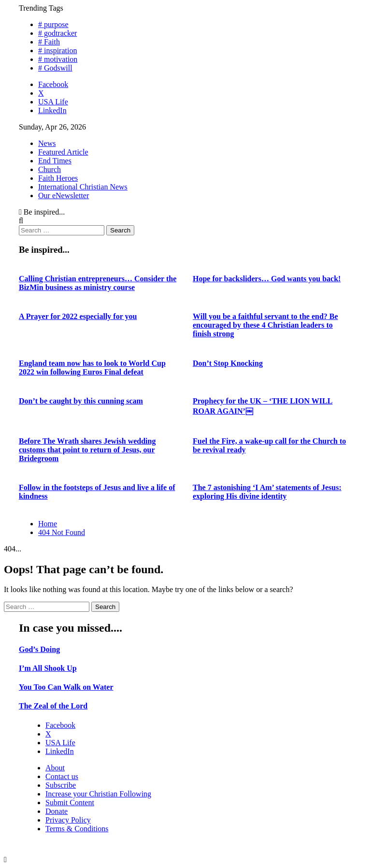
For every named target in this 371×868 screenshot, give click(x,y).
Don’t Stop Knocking (228, 363)
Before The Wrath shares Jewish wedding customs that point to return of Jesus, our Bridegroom (87, 450)
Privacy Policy (68, 820)
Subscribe (61, 785)
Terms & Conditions (77, 829)
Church (50, 169)
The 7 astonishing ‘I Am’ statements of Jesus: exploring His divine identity (267, 492)
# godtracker (57, 33)
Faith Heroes (58, 178)
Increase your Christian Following (98, 794)
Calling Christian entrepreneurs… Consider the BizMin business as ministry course (98, 283)
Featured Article (63, 152)
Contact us (62, 776)
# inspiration (57, 51)
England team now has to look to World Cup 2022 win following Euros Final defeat (92, 368)
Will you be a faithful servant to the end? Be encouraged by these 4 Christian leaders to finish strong (265, 325)
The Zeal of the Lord (53, 706)
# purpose (53, 24)
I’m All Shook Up (48, 668)
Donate (57, 811)
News (47, 143)
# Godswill (55, 68)
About (55, 768)
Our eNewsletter (64, 195)
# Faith (49, 42)
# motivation (58, 59)
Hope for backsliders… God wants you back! (267, 279)
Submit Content (70, 803)
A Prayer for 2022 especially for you (78, 316)
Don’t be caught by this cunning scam (81, 401)
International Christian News (83, 187)
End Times (55, 161)
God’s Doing (39, 649)
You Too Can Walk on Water (66, 687)
